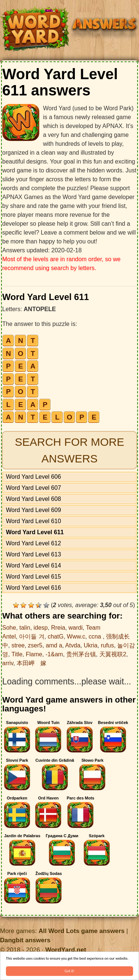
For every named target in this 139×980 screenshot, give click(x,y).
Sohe (9, 628)
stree (18, 645)
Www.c (76, 637)
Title (17, 654)
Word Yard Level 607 (34, 488)
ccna (96, 637)
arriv (8, 663)
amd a (54, 645)
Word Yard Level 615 (34, 577)
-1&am (54, 654)
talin (25, 628)
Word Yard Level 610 (34, 521)
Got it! (69, 971)
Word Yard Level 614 (34, 565)
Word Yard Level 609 (34, 510)
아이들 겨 (32, 637)
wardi (76, 628)
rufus (107, 645)
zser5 (35, 645)
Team (93, 628)
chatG (56, 637)
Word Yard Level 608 (34, 499)
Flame (34, 654)
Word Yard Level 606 (34, 477)
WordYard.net (66, 950)
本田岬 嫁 (32, 663)
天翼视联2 (113, 654)
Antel (9, 637)
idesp (41, 628)
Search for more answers (69, 450)
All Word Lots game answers (82, 931)
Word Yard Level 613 (34, 554)
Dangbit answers (25, 940)
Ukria (91, 645)
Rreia (58, 628)
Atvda (73, 645)
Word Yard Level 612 (34, 543)
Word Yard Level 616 (34, 588)
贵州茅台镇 (81, 654)
